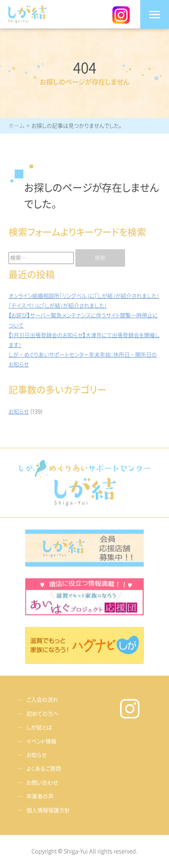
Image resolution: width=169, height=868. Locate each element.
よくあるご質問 (44, 769)
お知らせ (19, 412)
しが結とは (39, 728)
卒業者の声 (40, 797)
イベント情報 (41, 742)
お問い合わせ (42, 783)
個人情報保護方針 (48, 811)
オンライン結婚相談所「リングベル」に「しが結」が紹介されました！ (84, 296)
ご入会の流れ (42, 700)
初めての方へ (43, 714)
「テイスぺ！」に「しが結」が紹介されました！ (58, 306)
